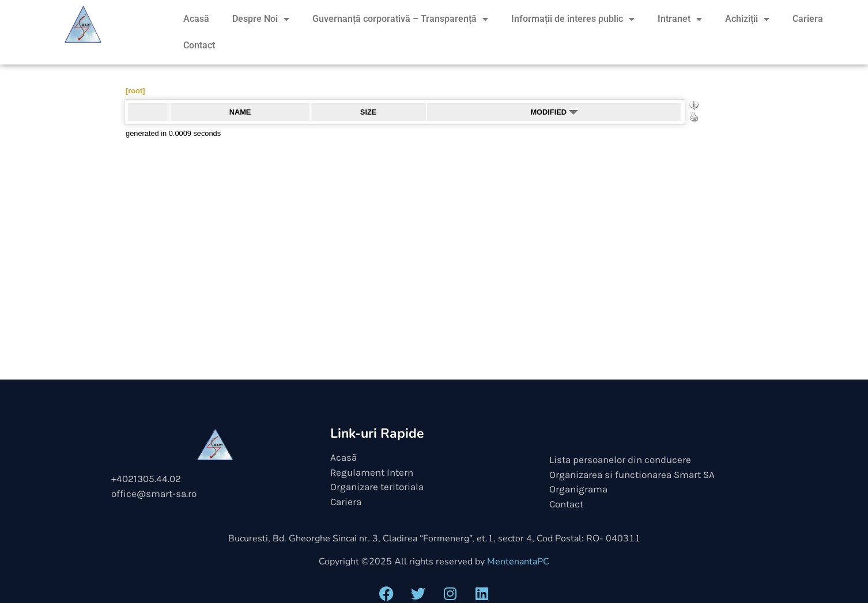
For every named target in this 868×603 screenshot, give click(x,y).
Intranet (680, 19)
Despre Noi (261, 19)
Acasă (196, 19)
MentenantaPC (518, 562)
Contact (199, 45)
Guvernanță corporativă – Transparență (400, 19)
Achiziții (747, 19)
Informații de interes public (573, 19)
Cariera (808, 19)
